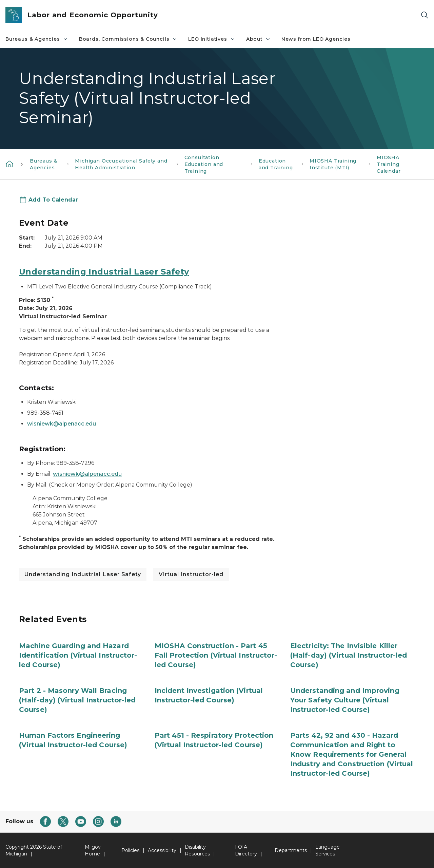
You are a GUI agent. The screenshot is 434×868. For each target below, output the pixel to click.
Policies (130, 850)
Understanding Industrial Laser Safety (104, 272)
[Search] (425, 15)
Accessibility (162, 850)
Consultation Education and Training (204, 164)
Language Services (328, 850)
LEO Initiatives (212, 39)
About (258, 39)
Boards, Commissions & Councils (128, 39)
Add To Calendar (53, 200)
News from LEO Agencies (316, 39)
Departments (291, 850)
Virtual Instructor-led (191, 574)
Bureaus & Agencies (37, 39)
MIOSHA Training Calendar (389, 164)
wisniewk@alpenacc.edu (62, 424)
